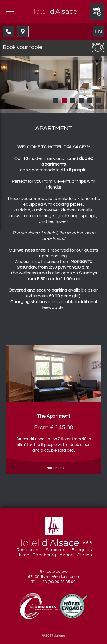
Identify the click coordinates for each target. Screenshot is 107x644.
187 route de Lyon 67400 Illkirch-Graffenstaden (53, 574)
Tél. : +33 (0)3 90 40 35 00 (53, 582)
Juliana (60, 636)
